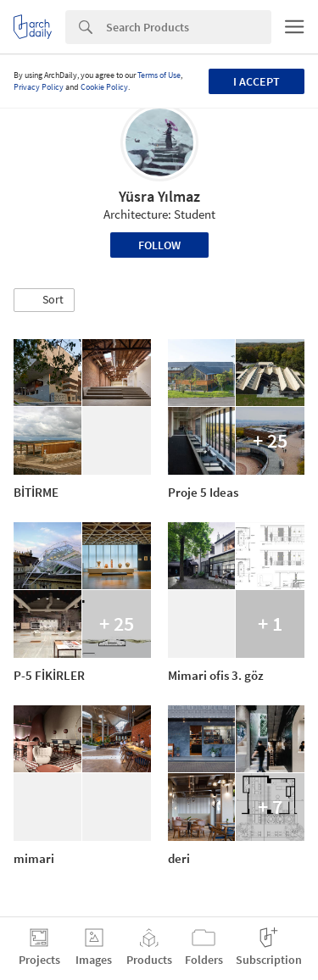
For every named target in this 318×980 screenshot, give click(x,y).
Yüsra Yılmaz (159, 196)
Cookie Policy (104, 87)
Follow (159, 245)
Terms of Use (159, 75)
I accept (257, 81)
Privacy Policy (39, 87)
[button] (44, 300)
